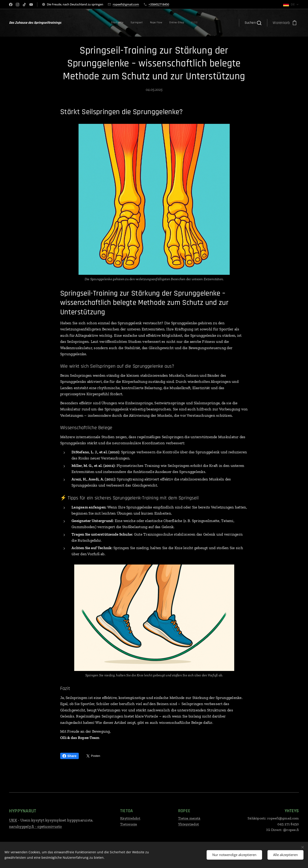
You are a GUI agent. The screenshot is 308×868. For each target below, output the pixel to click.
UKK (13, 820)
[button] (253, 23)
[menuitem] (167, 23)
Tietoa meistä (189, 818)
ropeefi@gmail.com (126, 4)
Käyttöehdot (130, 818)
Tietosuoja (129, 824)
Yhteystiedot (189, 824)
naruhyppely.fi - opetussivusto (36, 826)
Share (69, 756)
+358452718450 (159, 4)
